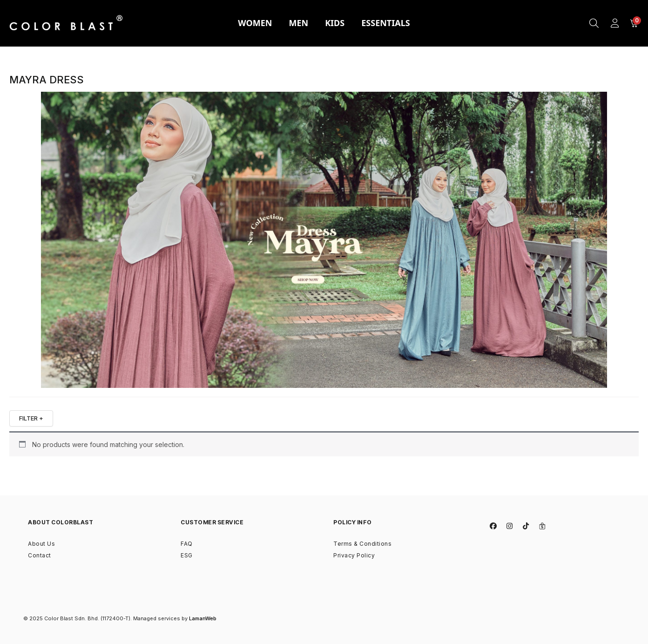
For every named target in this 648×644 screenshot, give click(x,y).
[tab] (255, 23)
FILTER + (31, 418)
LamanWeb (203, 618)
